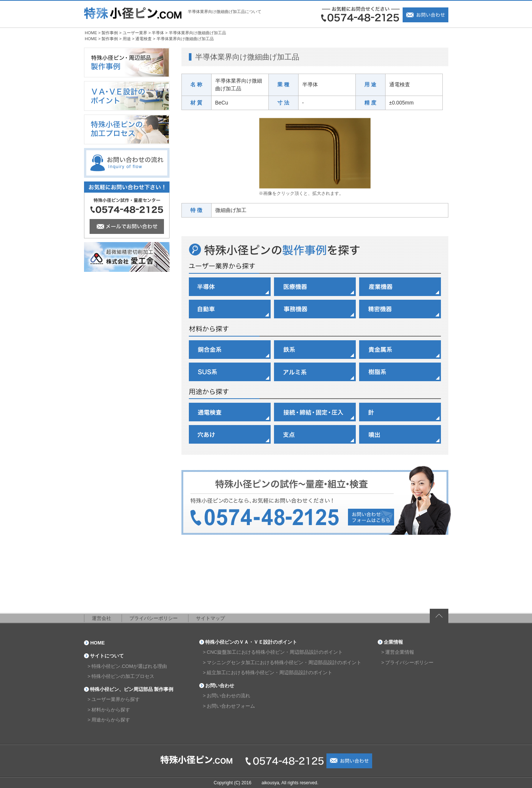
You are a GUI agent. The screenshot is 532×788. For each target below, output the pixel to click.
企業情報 (393, 642)
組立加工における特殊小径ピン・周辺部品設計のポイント (270, 673)
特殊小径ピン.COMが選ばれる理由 (129, 666)
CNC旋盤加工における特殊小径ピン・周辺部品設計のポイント (275, 652)
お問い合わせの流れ (228, 696)
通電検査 (144, 39)
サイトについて (107, 656)
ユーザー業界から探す (116, 699)
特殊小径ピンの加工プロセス (123, 676)
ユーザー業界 (135, 33)
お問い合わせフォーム (231, 706)
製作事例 (110, 33)
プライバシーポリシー (154, 618)
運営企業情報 (400, 652)
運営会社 (101, 618)
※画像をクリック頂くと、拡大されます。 (301, 193)
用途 (127, 39)
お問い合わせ (220, 686)
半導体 (158, 33)
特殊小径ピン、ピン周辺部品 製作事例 (132, 689)
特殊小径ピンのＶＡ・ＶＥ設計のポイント (251, 642)
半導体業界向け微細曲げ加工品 (197, 33)
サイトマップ (210, 618)
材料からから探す (111, 710)
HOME (91, 33)
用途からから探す (111, 720)
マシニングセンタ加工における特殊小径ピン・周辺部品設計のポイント (284, 662)
